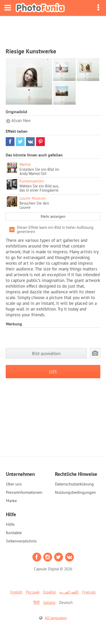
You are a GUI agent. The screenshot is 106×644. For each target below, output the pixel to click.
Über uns (14, 484)
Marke (11, 501)
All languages (56, 618)
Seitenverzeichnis (21, 541)
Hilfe (10, 524)
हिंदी (37, 602)
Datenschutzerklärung (74, 484)
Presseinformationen (24, 492)
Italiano (49, 602)
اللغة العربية (69, 592)
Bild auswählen (46, 353)
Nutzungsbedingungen (75, 492)
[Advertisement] (53, 30)
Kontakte (14, 533)
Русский (33, 592)
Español (49, 592)
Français (89, 592)
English (16, 592)
